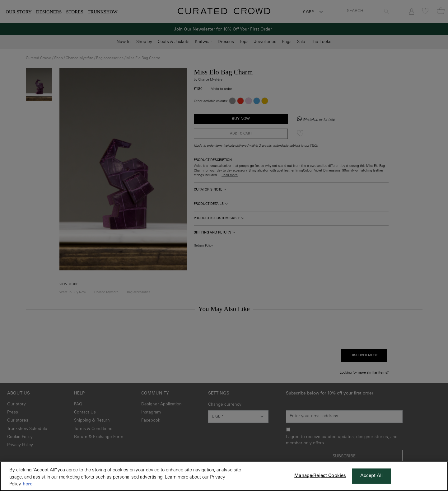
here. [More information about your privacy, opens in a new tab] (28, 484)
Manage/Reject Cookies (320, 476)
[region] (224, 476)
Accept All (372, 476)
